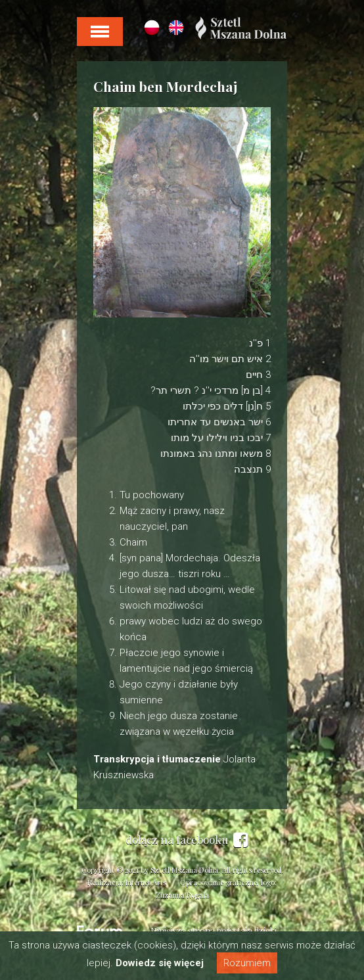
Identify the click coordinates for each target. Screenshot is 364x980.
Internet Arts (146, 882)
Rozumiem (247, 963)
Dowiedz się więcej (160, 963)
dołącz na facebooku (187, 840)
